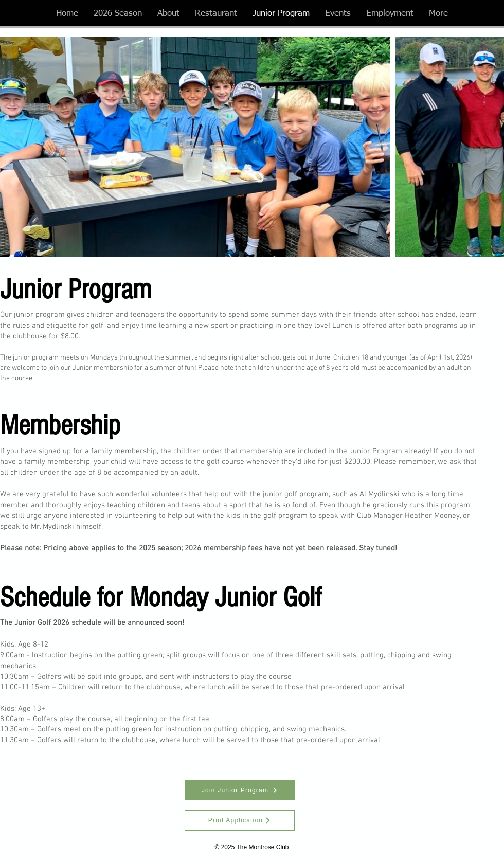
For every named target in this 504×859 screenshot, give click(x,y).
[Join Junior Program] (240, 790)
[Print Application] (240, 820)
